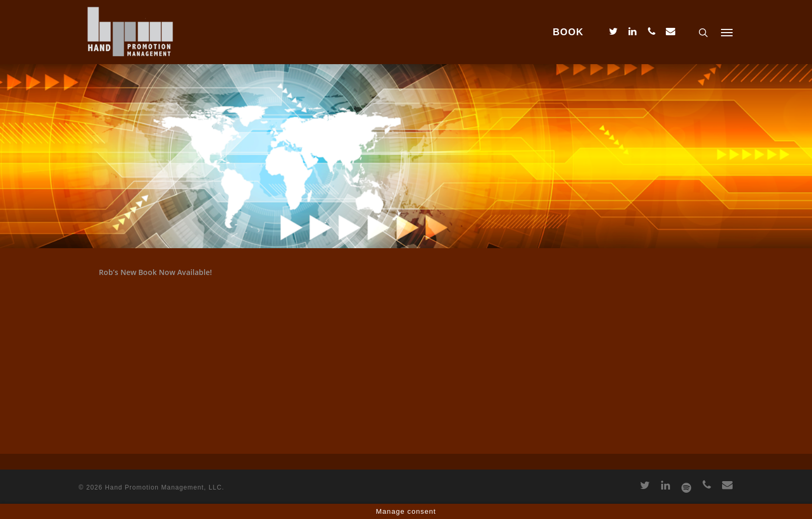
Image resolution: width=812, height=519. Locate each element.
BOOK (568, 32)
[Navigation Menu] (727, 32)
